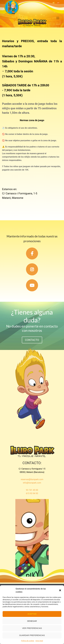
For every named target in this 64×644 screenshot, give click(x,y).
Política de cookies (28, 641)
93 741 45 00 (32, 490)
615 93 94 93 (32, 493)
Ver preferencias (32, 628)
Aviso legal (39, 641)
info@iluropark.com (32, 483)
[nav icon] (58, 18)
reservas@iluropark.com (32, 479)
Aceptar (32, 614)
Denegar (32, 621)
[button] (60, 590)
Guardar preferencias (32, 635)
